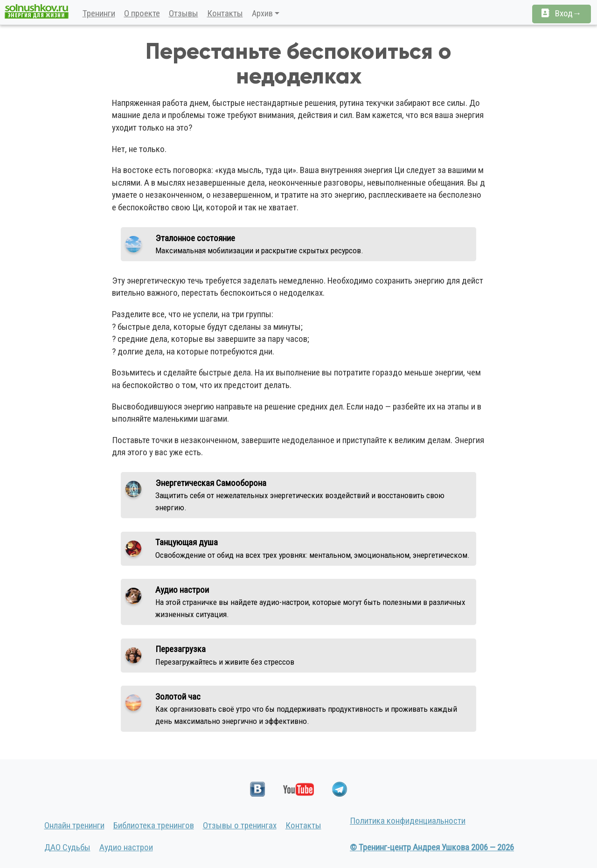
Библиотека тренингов (154, 825)
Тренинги (99, 13)
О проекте (142, 13)
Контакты (225, 13)
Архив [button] (262, 13)
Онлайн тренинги (74, 825)
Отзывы (184, 13)
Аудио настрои (126, 847)
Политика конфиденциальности (408, 821)
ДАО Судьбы (67, 847)
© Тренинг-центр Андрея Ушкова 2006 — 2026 (432, 847)
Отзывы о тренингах (240, 825)
